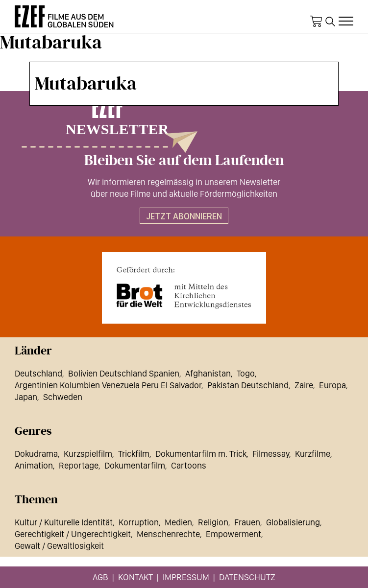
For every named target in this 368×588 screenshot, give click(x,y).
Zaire (304, 385)
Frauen (247, 522)
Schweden (63, 397)
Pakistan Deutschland (248, 385)
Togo (246, 373)
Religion (213, 522)
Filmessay (271, 454)
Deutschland (38, 373)
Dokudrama (36, 454)
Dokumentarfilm (135, 465)
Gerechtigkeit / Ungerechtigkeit (73, 534)
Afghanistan (208, 373)
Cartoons (189, 465)
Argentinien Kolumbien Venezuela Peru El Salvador (108, 385)
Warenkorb (316, 22)
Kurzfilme (313, 454)
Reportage (79, 465)
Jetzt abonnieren (184, 216)
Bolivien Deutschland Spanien (124, 373)
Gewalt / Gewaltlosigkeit (59, 546)
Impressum (186, 577)
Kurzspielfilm (88, 454)
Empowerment (233, 534)
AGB (100, 577)
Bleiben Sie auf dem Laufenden (184, 161)
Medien (178, 522)
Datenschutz (247, 577)
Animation (34, 465)
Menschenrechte (168, 534)
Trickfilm (134, 454)
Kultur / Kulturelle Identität (64, 522)
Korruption (139, 522)
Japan (26, 397)
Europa (332, 385)
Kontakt (135, 577)
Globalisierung (293, 522)
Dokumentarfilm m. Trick (201, 454)
